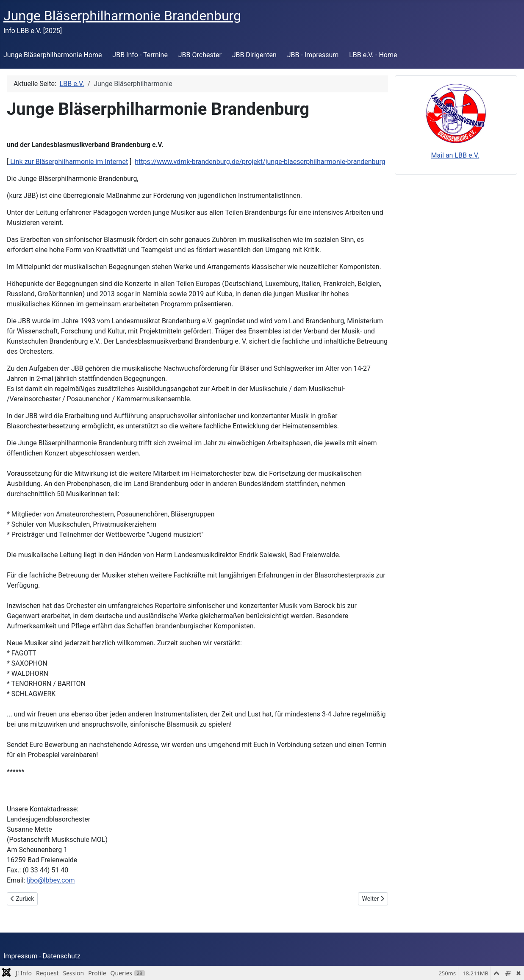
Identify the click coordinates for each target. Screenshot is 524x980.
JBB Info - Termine (140, 55)
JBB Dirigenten (254, 55)
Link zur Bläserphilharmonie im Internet (68, 162)
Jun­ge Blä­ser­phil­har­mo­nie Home (53, 55)
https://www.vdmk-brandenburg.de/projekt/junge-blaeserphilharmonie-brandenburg (260, 162)
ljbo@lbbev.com (51, 880)
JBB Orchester (200, 55)
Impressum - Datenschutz (42, 956)
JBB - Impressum (313, 55)
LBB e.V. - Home (373, 55)
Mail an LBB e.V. (455, 155)
